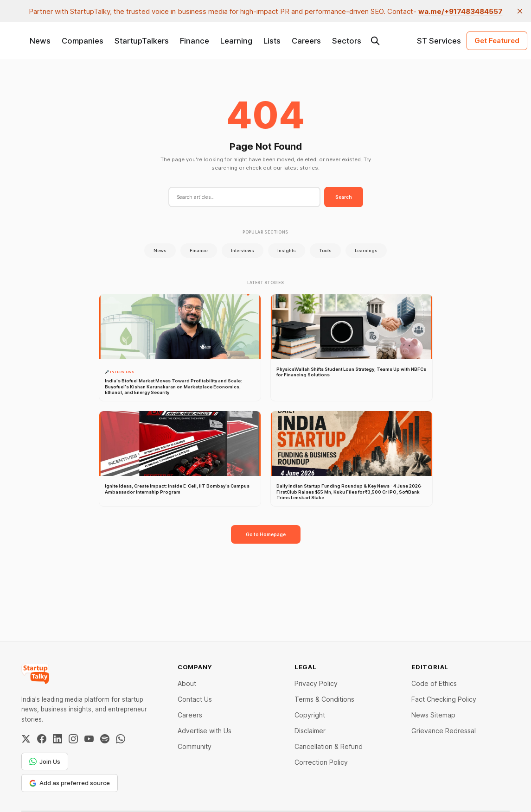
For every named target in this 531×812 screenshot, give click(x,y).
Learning (236, 41)
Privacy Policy (316, 683)
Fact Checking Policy (444, 699)
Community (195, 746)
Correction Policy (321, 762)
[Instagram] (73, 739)
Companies (83, 41)
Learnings (366, 251)
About (187, 683)
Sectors (347, 41)
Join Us (45, 761)
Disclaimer (310, 731)
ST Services (439, 41)
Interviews (243, 251)
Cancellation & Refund (329, 746)
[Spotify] (105, 739)
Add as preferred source (70, 783)
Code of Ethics (434, 683)
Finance (195, 41)
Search (344, 197)
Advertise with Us (205, 731)
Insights (287, 251)
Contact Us (195, 699)
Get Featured (497, 41)
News (40, 41)
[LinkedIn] (58, 739)
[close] (520, 11)
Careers (306, 41)
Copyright (310, 715)
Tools (325, 251)
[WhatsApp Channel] (121, 739)
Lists (272, 41)
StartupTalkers (142, 41)
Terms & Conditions (324, 699)
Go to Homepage (266, 534)
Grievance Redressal (444, 731)
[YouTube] (89, 739)
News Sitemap (433, 715)
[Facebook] (42, 739)
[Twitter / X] (26, 739)
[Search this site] (375, 41)
